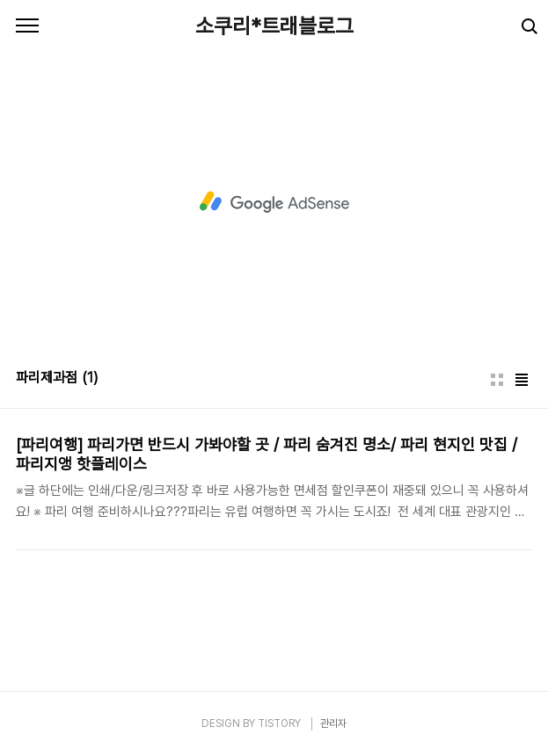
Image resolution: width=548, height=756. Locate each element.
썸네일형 (497, 380)
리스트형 (522, 380)
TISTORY (279, 723)
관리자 (333, 723)
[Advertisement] (274, 202)
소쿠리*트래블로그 (274, 26)
